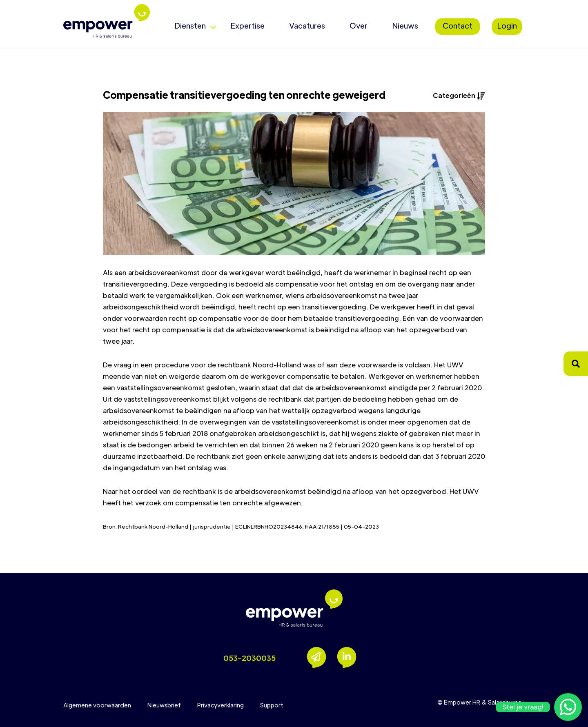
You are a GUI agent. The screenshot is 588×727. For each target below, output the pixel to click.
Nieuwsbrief (164, 705)
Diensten (190, 26)
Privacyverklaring (220, 705)
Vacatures (307, 26)
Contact (458, 26)
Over (359, 26)
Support (272, 705)
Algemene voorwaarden (97, 705)
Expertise (247, 26)
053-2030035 (249, 658)
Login (507, 26)
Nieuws (405, 26)
